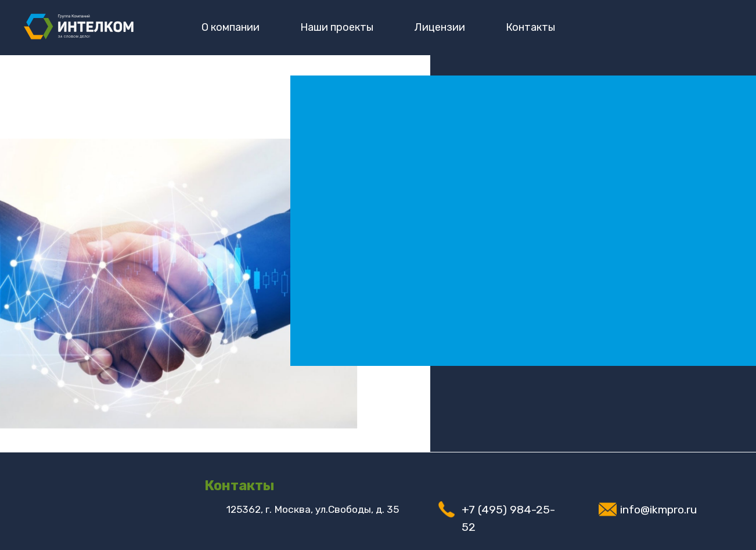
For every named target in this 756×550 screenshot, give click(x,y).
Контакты (530, 27)
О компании (231, 27)
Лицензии (440, 27)
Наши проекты (337, 27)
